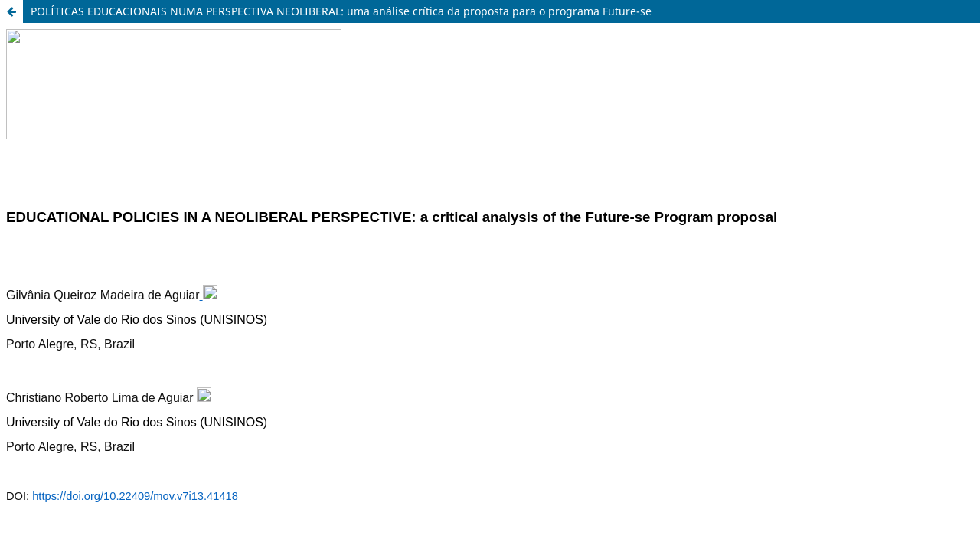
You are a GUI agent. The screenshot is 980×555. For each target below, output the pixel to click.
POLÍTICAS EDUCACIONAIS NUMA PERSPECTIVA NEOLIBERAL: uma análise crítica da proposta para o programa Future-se (341, 11)
